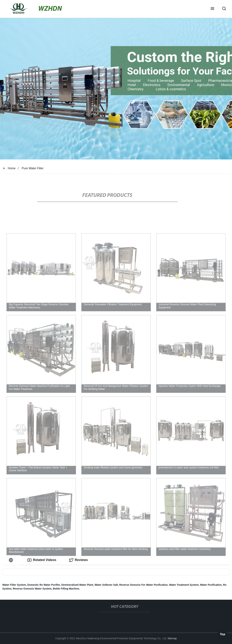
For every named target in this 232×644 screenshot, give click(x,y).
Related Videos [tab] (42, 560)
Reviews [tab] (78, 560)
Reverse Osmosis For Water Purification (143, 585)
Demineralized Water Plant (77, 585)
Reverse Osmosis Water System (32, 589)
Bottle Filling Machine (66, 589)
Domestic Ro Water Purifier (44, 585)
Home (12, 168)
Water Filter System (14, 585)
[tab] (12, 560)
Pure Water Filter (33, 168)
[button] (212, 9)
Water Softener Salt (106, 585)
